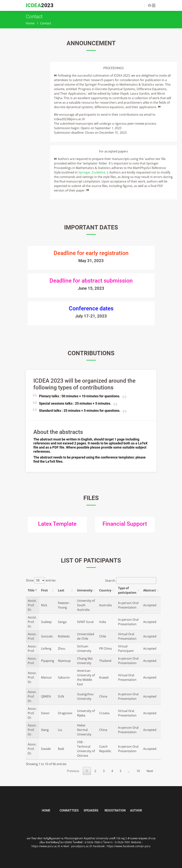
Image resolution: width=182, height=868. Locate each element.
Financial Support (125, 524)
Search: (131, 581)
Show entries (41, 580)
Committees (69, 810)
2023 (40, 5)
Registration (115, 810)
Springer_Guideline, (93, 172)
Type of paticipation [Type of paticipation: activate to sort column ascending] (127, 590)
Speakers (91, 810)
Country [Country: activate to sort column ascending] (105, 590)
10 (138, 771)
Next (150, 771)
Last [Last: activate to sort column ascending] (61, 590)
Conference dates (91, 308)
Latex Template (57, 524)
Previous (73, 771)
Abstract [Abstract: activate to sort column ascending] (150, 590)
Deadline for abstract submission (91, 281)
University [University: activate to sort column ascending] (85, 590)
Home (30, 23)
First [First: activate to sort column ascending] (44, 590)
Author (136, 810)
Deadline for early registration (91, 253)
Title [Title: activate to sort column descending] (31, 590)
